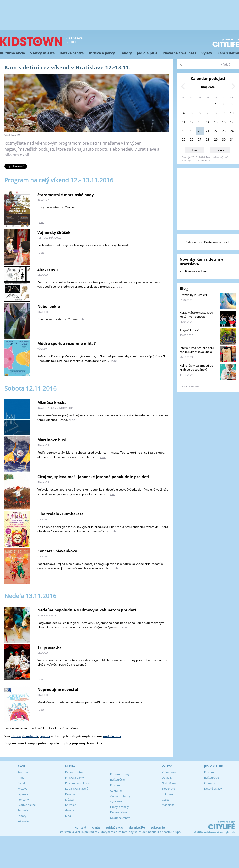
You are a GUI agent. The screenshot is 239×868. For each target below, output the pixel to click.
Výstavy (22, 788)
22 (216, 131)
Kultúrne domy (120, 774)
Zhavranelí (48, 269)
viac (42, 222)
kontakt (81, 827)
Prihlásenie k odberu (194, 271)
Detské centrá (72, 53)
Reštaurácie (117, 779)
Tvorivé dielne (27, 805)
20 (200, 131)
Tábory (126, 53)
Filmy (21, 777)
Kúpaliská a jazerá (77, 788)
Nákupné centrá (120, 818)
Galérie (70, 810)
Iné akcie (23, 821)
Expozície (23, 794)
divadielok (30, 736)
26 (192, 140)
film (40, 615)
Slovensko (168, 788)
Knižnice (71, 805)
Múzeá (69, 799)
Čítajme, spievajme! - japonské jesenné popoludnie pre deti (93, 477)
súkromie (158, 827)
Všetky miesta (42, 53)
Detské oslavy (119, 812)
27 (200, 140)
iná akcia (43, 200)
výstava (42, 349)
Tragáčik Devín (190, 330)
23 (224, 131)
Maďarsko (168, 805)
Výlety (207, 53)
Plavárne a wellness (179, 53)
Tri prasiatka (49, 647)
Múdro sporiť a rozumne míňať (66, 343)
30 (224, 140)
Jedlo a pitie (147, 53)
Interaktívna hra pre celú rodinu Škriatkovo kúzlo (197, 350)
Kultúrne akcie (12, 53)
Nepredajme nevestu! (58, 689)
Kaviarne (116, 785)
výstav (45, 736)
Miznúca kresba (52, 402)
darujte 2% (137, 827)
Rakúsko (167, 794)
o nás (96, 827)
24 (232, 131)
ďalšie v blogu (189, 386)
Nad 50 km (169, 783)
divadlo (43, 275)
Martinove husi (52, 440)
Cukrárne (116, 790)
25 (184, 140)
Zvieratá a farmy (120, 796)
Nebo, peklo (49, 306)
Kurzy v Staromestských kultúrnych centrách (196, 314)
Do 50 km (168, 777)
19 (192, 131)
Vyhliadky (116, 801)
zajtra (220, 150)
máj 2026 (208, 87)
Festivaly (23, 810)
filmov (16, 736)
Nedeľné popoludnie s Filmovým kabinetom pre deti (87, 610)
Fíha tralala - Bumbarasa (60, 514)
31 (232, 140)
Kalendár (23, 772)
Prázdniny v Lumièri (193, 295)
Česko (166, 799)
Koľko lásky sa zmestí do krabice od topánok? (196, 367)
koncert (43, 519)
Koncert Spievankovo (57, 551)
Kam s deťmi (228, 53)
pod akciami (112, 736)
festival (43, 238)
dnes (194, 150)
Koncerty (23, 799)
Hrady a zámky (119, 807)
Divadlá (22, 783)
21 (208, 131)
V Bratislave (169, 772)
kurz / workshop (61, 408)
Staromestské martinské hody (66, 195)
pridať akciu (115, 827)
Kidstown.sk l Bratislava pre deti (208, 242)
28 (208, 140)
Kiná (68, 816)
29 (216, 140)
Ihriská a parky (102, 53)
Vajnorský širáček (54, 232)
